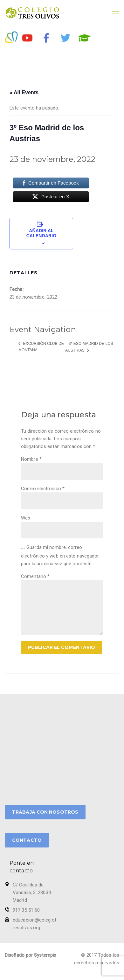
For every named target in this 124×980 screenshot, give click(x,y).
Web (26, 518)
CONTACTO (27, 840)
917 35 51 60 (26, 910)
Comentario (35, 576)
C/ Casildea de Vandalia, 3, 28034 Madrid (32, 893)
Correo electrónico (43, 489)
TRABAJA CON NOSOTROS (45, 812)
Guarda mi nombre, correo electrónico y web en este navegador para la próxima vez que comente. (60, 555)
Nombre (31, 459)
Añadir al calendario (41, 233)
